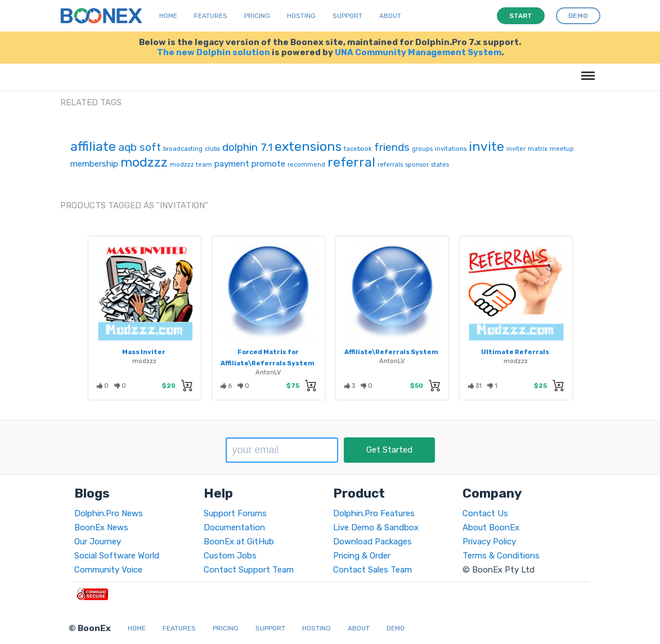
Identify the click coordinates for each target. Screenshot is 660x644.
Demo (396, 628)
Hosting (301, 16)
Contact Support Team (249, 570)
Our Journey (98, 542)
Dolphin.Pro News (109, 513)
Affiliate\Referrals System (391, 352)
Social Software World (117, 556)
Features (211, 16)
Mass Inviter (144, 352)
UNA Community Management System (418, 52)
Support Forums (235, 513)
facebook (358, 149)
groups (422, 149)
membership (94, 164)
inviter (516, 149)
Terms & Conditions (501, 556)
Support (347, 16)
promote (268, 164)
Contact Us (485, 513)
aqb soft (140, 147)
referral (351, 162)
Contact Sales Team (372, 570)
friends (392, 147)
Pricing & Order (362, 556)
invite (486, 146)
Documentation (234, 527)
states (440, 165)
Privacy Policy (489, 542)
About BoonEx (491, 527)
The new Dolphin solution (214, 52)
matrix (538, 149)
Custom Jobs (230, 556)
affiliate (93, 146)
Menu (586, 70)
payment (232, 164)
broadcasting (183, 149)
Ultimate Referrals (515, 352)
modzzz (144, 162)
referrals (390, 165)
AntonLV (268, 372)
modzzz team (191, 165)
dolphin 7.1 (247, 147)
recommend (306, 165)
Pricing (257, 16)
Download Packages (372, 542)
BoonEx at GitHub (239, 542)
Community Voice (108, 570)
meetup (562, 149)
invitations (451, 149)
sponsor (417, 165)
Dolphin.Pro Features (374, 513)
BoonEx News (101, 527)
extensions (308, 146)
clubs (212, 149)
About (390, 16)
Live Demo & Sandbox (376, 527)
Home (168, 16)
